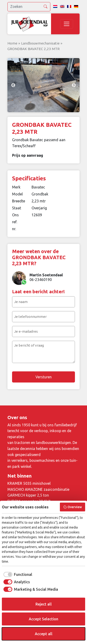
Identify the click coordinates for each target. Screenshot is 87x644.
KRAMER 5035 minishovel (29, 483)
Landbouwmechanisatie (40, 43)
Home (12, 43)
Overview (73, 507)
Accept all (44, 634)
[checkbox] (17, 574)
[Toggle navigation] (67, 24)
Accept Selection (43, 619)
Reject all (44, 604)
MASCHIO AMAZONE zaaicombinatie (38, 489)
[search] (29, 7)
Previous (13, 85)
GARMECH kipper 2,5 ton (28, 495)
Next (74, 85)
